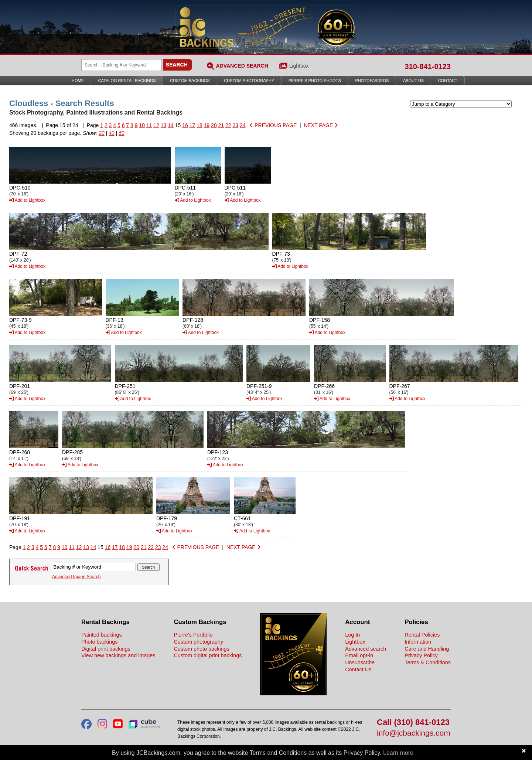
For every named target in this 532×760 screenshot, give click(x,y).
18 (199, 125)
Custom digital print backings (208, 655)
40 (112, 133)
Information (418, 642)
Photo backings (99, 642)
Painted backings (102, 635)
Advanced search (366, 649)
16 (185, 125)
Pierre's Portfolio (193, 635)
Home (78, 81)
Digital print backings (106, 649)
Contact (448, 81)
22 (228, 125)
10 (142, 125)
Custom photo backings (201, 649)
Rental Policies (422, 635)
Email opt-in (359, 655)
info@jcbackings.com (414, 733)
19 (207, 125)
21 (221, 125)
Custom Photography (249, 81)
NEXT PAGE (321, 125)
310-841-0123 (428, 67)
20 (214, 125)
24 (243, 125)
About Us (413, 81)
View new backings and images (118, 655)
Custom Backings (190, 81)
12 (156, 125)
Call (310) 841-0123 (413, 722)
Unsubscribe (360, 662)
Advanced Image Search (76, 577)
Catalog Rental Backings (127, 81)
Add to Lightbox (27, 200)
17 (192, 125)
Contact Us (358, 669)
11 (149, 125)
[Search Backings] (122, 65)
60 (122, 133)
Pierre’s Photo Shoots (315, 81)
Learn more (398, 753)
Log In (352, 635)
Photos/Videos (372, 81)
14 (171, 125)
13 (164, 125)
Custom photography (198, 642)
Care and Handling (427, 649)
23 (236, 125)
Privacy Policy (421, 655)
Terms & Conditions (428, 662)
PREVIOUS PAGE (273, 125)
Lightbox (299, 66)
